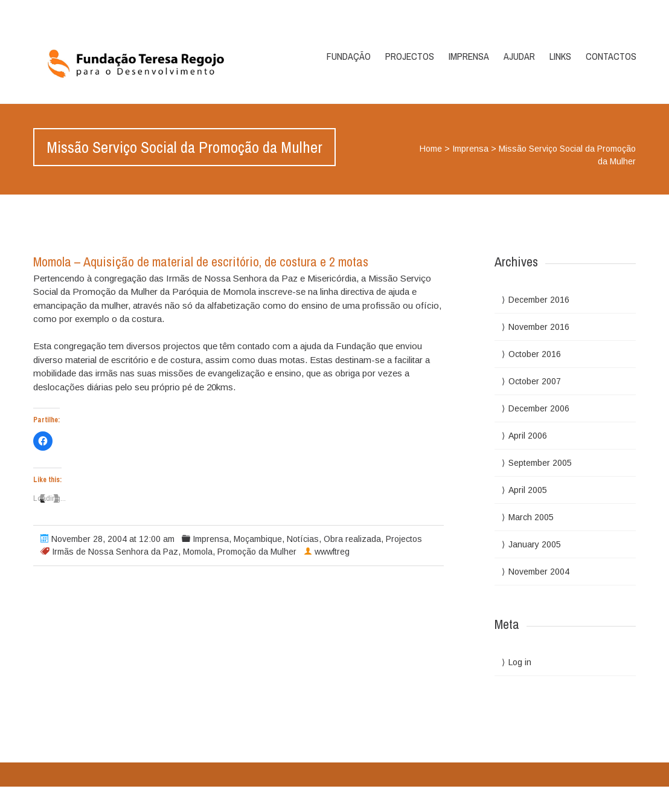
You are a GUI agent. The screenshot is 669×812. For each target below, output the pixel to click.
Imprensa (469, 56)
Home (431, 149)
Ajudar (519, 56)
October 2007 (535, 381)
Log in (520, 662)
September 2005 (540, 463)
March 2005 (531, 517)
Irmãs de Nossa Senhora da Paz (115, 552)
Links (560, 56)
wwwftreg (332, 552)
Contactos (611, 56)
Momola (198, 552)
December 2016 (539, 300)
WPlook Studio (606, 799)
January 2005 (535, 544)
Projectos (410, 56)
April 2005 (528, 490)
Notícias (303, 539)
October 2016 (535, 354)
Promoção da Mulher (257, 552)
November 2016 (539, 327)
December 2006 (539, 408)
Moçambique (258, 539)
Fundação (349, 56)
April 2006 (528, 436)
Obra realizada (352, 539)
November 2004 (539, 572)
